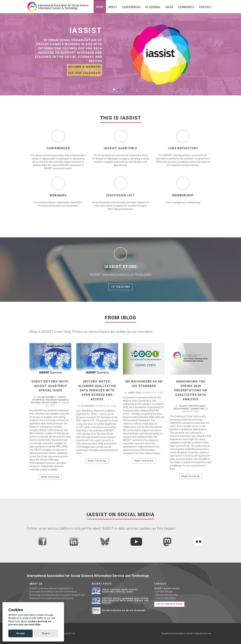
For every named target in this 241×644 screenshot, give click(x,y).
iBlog (169, 7)
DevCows (207, 633)
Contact (205, 7)
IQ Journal (153, 7)
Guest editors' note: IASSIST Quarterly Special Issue (50, 386)
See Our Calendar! (84, 73)
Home (100, 7)
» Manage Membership (166, 595)
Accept (21, 633)
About (113, 7)
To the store (120, 287)
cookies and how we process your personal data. (30, 623)
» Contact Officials (163, 592)
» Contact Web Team (165, 598)
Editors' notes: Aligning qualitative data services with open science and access (97, 390)
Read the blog (50, 477)
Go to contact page (169, 604)
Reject (46, 633)
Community (186, 7)
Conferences (131, 7)
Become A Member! (84, 67)
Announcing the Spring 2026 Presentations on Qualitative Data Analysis (191, 390)
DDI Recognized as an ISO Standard (124, 611)
